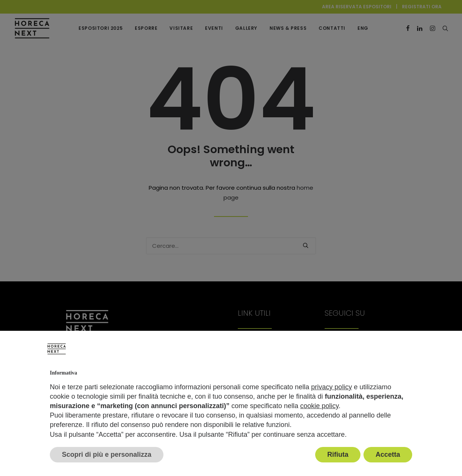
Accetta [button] (388, 455)
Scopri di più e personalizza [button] (107, 455)
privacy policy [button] (331, 387)
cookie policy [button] (319, 406)
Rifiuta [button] (338, 455)
